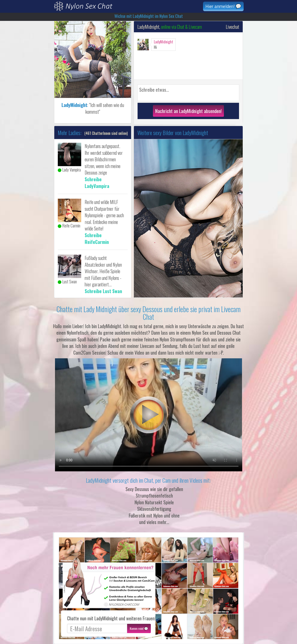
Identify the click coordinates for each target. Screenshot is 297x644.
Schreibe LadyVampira (97, 183)
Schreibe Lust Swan (103, 291)
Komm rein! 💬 (139, 628)
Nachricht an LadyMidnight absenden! (188, 111)
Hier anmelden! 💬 (223, 6)
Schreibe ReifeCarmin (97, 238)
